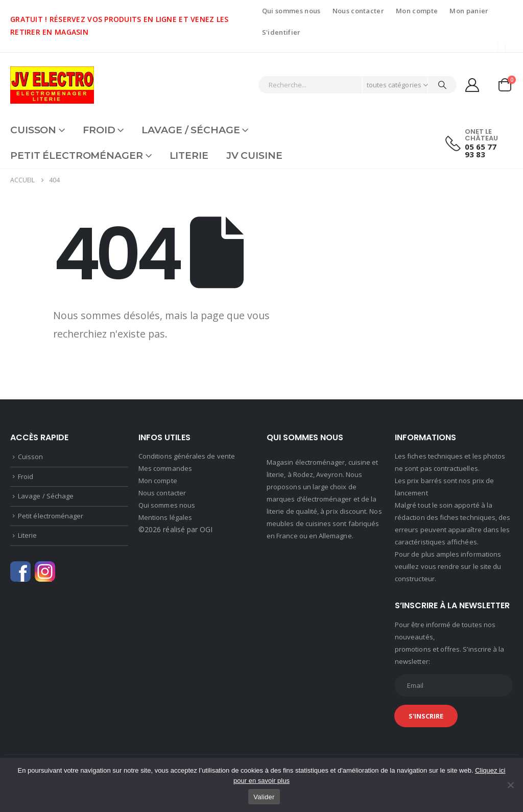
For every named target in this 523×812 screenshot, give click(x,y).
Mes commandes (165, 468)
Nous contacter (359, 11)
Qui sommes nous (291, 11)
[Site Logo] (52, 85)
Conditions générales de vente (187, 456)
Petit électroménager (77, 156)
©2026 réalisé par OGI (175, 529)
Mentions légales (165, 517)
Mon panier (469, 11)
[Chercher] (442, 85)
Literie (189, 156)
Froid (99, 130)
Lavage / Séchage (191, 130)
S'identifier (281, 32)
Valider (264, 797)
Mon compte (417, 11)
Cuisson (33, 130)
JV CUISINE (254, 156)
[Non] (510, 785)
